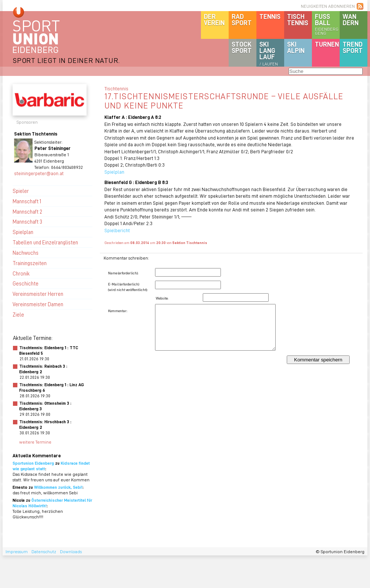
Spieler (21, 191)
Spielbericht (117, 230)
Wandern (351, 19)
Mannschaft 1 (27, 201)
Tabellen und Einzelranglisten (45, 242)
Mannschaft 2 (27, 211)
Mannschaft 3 (27, 221)
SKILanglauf (269, 53)
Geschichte (26, 283)
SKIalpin (296, 47)
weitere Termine (35, 442)
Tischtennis (298, 19)
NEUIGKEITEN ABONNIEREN (328, 6)
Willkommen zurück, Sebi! (58, 487)
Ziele (18, 314)
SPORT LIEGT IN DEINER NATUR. (66, 60)
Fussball (327, 24)
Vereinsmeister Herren (38, 294)
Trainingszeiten (30, 263)
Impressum (17, 552)
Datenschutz (44, 552)
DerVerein (214, 19)
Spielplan (23, 232)
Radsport (242, 19)
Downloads (71, 552)
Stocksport (242, 47)
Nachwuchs (26, 253)
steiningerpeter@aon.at (39, 173)
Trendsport (353, 47)
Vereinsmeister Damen (38, 304)
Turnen (327, 44)
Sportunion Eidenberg (33, 463)
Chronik (21, 273)
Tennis (270, 16)
